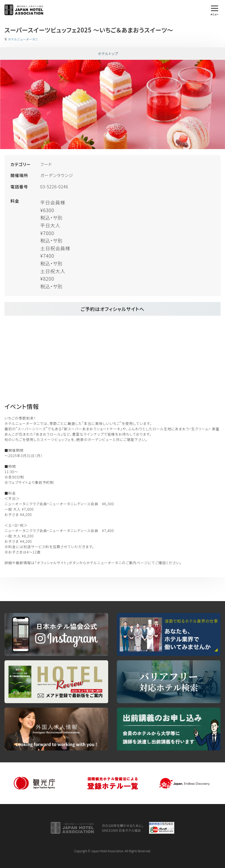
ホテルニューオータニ (23, 39)
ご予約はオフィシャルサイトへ (112, 309)
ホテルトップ (108, 53)
